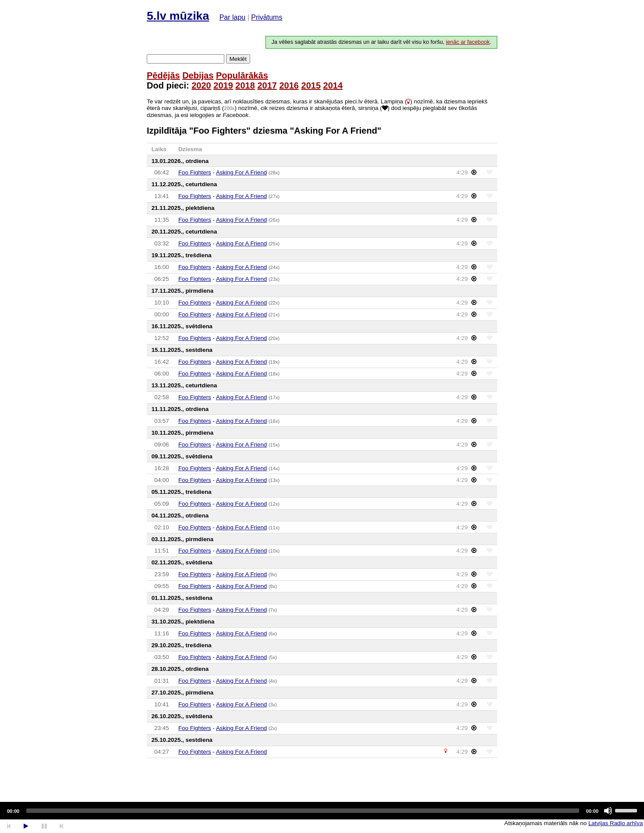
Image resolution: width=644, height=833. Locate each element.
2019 (223, 85)
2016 (289, 85)
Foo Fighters (195, 172)
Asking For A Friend (241, 172)
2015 (311, 85)
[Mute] (608, 811)
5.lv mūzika (178, 16)
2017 (267, 85)
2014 (333, 85)
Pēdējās (163, 75)
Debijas (198, 75)
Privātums (267, 17)
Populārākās (242, 75)
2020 (201, 85)
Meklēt (238, 59)
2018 (245, 85)
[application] (322, 811)
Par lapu (233, 17)
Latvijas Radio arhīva (616, 823)
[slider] (303, 811)
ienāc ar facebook (468, 42)
